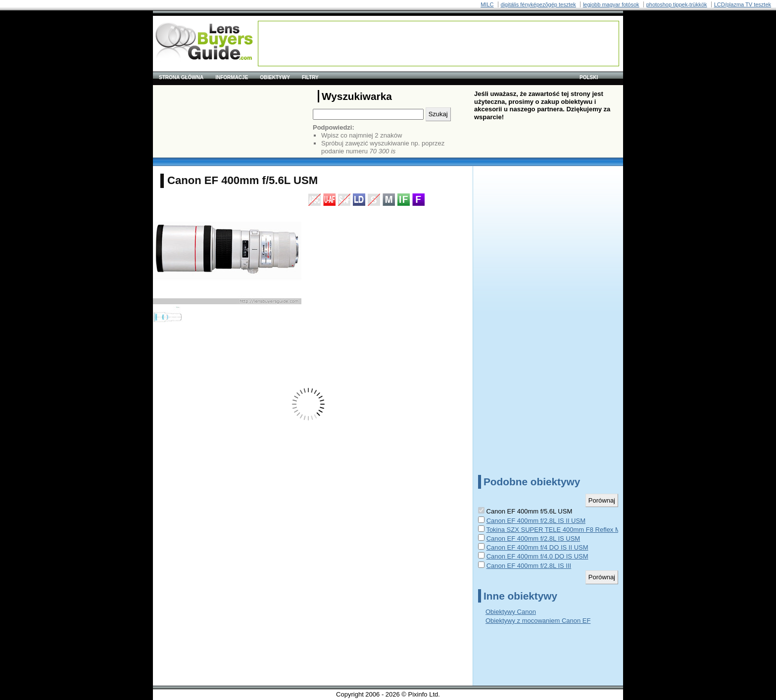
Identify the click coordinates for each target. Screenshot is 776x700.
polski (589, 77)
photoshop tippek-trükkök (677, 4)
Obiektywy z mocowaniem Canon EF (538, 621)
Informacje (232, 77)
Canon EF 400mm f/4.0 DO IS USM (537, 556)
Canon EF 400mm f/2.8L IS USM (533, 538)
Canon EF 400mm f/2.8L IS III (529, 566)
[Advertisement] (438, 44)
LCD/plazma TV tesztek (743, 4)
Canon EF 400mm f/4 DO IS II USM (537, 547)
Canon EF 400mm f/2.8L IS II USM (536, 521)
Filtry (310, 77)
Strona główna (181, 77)
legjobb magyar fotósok (611, 4)
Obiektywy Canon (511, 612)
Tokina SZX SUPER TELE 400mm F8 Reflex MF (555, 530)
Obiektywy (275, 77)
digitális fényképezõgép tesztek (538, 4)
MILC (487, 4)
